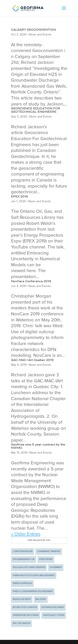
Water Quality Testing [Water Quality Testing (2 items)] (54, 615)
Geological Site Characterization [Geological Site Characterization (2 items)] (29, 567)
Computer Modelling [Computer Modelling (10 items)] (23, 551)
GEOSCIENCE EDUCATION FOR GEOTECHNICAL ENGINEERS (36, 110)
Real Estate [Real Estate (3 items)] (41, 599)
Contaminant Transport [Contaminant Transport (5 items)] (49, 551)
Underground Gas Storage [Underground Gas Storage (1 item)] (26, 615)
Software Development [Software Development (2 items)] (53, 607)
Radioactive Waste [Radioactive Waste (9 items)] (22, 599)
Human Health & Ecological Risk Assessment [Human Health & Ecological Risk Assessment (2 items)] (34, 576)
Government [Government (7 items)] (56, 567)
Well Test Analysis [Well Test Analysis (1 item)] (21, 623)
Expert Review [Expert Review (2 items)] (46, 559)
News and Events (40, 35)
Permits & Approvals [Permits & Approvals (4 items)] (22, 583)
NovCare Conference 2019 (31, 281)
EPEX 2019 (19, 197)
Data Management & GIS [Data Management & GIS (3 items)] (24, 559)
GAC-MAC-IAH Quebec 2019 (32, 360)
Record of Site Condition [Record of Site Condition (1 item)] (25, 607)
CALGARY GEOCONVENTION (33, 30)
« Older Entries (26, 534)
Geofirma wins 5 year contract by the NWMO (38, 446)
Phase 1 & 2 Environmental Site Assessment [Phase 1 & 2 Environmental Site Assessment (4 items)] (33, 591)
